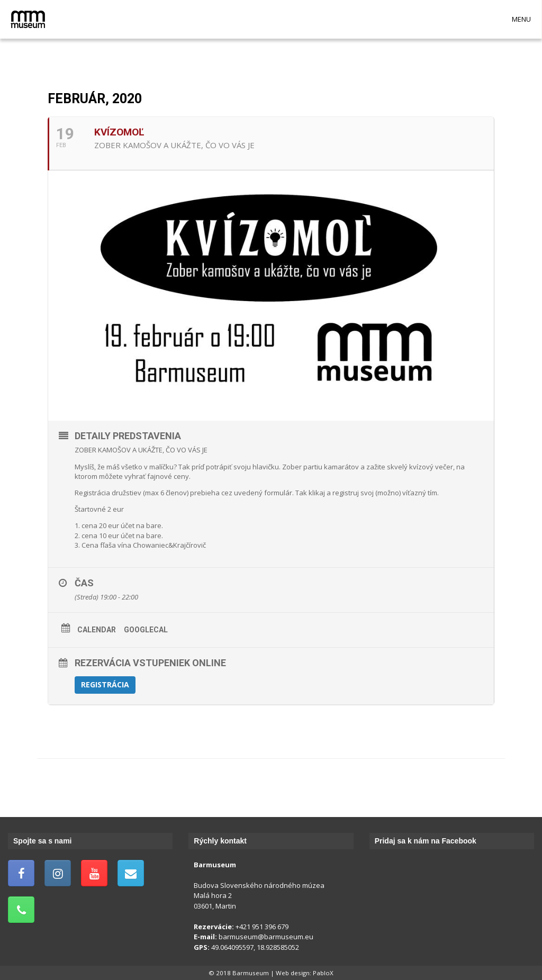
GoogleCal (146, 630)
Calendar (97, 630)
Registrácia (105, 684)
